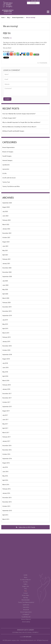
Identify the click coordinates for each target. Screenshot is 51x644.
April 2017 (5, 428)
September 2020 (7, 277)
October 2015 (6, 506)
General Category (7, 160)
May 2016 (5, 476)
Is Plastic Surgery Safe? (9, 118)
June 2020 (5, 285)
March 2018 (6, 381)
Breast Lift (26, 610)
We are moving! (10, 26)
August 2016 (6, 463)
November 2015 (7, 502)
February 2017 (6, 437)
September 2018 (7, 355)
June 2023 (5, 216)
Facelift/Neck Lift (26, 617)
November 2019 (7, 311)
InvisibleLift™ (26, 614)
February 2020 (6, 303)
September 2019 (7, 316)
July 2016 (5, 467)
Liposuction (6, 169)
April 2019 (5, 329)
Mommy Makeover (26, 619)
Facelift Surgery (7, 156)
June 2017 (5, 420)
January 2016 (6, 493)
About (26, 577)
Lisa (10, 38)
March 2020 (6, 298)
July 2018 (5, 363)
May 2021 (5, 251)
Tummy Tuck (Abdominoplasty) (26, 602)
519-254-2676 (27, 637)
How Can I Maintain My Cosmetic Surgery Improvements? (19, 114)
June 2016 (5, 472)
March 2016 (6, 485)
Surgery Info (26, 586)
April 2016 (5, 480)
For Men (26, 582)
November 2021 (7, 233)
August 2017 (6, 411)
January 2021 (6, 264)
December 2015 (7, 498)
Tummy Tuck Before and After (11, 186)
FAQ (25, 589)
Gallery (25, 584)
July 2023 (5, 212)
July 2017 (5, 415)
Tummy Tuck (6, 182)
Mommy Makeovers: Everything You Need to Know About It (19, 127)
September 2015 (7, 511)
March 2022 (6, 225)
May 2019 (5, 324)
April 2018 (5, 376)
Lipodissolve (6, 165)
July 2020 (5, 281)
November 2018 (7, 346)
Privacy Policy (25, 595)
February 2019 (6, 337)
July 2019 (5, 320)
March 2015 (6, 519)
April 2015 (5, 515)
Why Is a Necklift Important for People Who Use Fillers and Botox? (21, 122)
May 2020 (5, 290)
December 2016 (7, 446)
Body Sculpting (26, 622)
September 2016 (7, 459)
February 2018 (6, 385)
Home (3, 18)
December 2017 (7, 394)
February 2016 (6, 489)
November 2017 (7, 398)
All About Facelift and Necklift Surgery (13, 131)
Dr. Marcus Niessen (25, 580)
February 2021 (6, 259)
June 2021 (5, 246)
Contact (26, 593)
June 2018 (5, 368)
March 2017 (6, 433)
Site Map (26, 598)
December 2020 (7, 268)
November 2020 (7, 272)
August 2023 (6, 207)
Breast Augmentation (18, 18)
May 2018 (5, 372)
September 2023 (7, 203)
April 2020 (5, 294)
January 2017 (6, 441)
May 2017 (5, 424)
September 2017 (7, 407)
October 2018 (6, 350)
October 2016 (6, 454)
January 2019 (6, 342)
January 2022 (6, 229)
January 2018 (6, 389)
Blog (8, 18)
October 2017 (6, 402)
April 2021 (5, 255)
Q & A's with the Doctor (9, 178)
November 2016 (7, 450)
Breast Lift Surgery (8, 152)
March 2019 (6, 333)
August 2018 (6, 359)
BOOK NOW (33, 3)
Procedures (25, 600)
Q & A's (4, 173)
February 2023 (6, 220)
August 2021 (6, 242)
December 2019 (7, 307)
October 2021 (6, 238)
